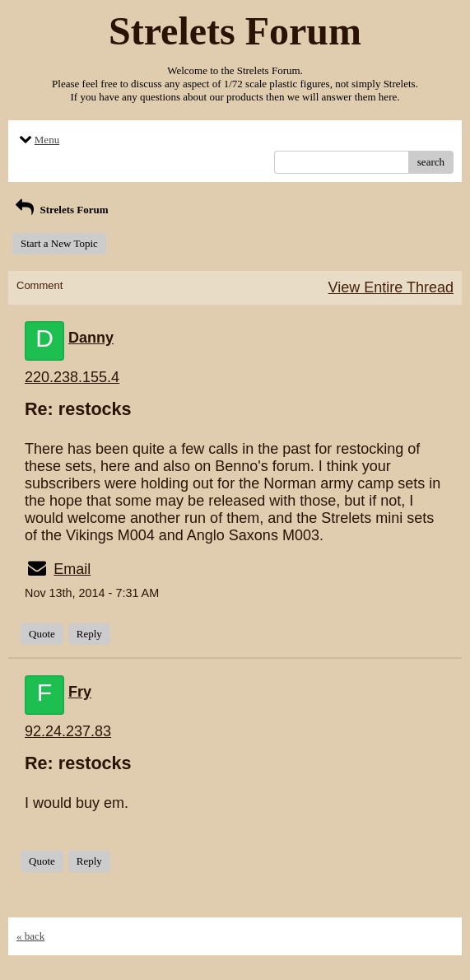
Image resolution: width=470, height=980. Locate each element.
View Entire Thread (391, 287)
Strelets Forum (60, 210)
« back (30, 936)
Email (72, 569)
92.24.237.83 (68, 731)
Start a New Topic (59, 243)
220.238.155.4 (72, 377)
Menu (38, 140)
